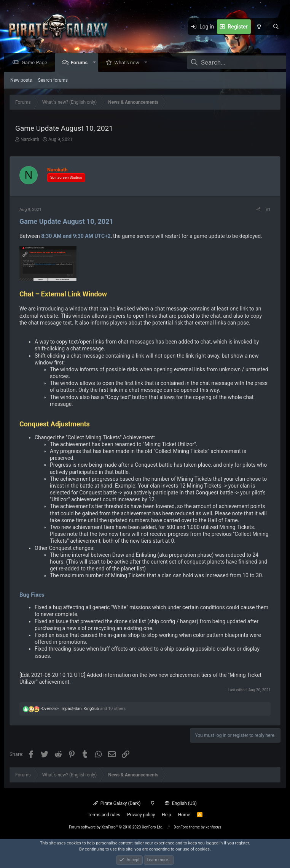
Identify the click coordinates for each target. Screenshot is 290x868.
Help (167, 815)
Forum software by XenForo (116, 827)
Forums (81, 63)
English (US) (181, 803)
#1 (268, 210)
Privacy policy (141, 815)
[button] (96, 63)
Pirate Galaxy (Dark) (117, 803)
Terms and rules (104, 815)
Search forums (53, 81)
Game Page (36, 63)
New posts (21, 81)
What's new (129, 63)
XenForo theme (187, 827)
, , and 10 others (83, 709)
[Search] (276, 27)
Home (184, 815)
